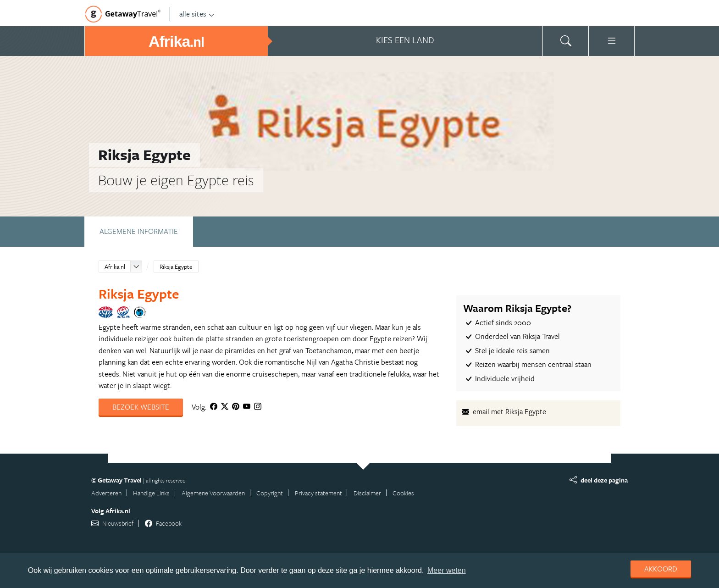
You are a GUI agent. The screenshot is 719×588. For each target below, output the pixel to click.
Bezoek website (141, 407)
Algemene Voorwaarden (213, 493)
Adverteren (106, 493)
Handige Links (151, 493)
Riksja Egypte (176, 266)
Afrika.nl (115, 266)
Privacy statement (318, 493)
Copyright (270, 493)
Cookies (403, 493)
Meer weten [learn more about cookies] (447, 570)
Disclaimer (367, 493)
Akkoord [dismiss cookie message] (661, 569)
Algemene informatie (139, 231)
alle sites (197, 14)
